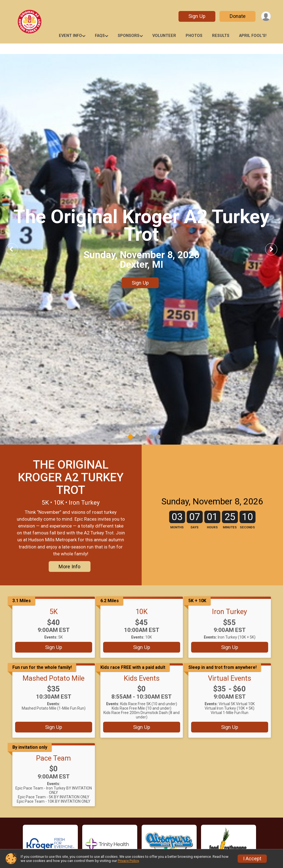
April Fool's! (253, 36)
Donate (237, 16)
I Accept (252, 859)
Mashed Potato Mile (53, 678)
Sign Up (196, 16)
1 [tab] (130, 437)
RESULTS (221, 36)
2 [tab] (137, 437)
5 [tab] (158, 437)
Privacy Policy (128, 861)
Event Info (70, 36)
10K (142, 612)
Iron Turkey (230, 612)
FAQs (100, 36)
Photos (194, 36)
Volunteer (164, 36)
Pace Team (53, 758)
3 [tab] (144, 437)
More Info (69, 567)
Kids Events (142, 678)
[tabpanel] (141, 249)
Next (275, 249)
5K (54, 612)
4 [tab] (151, 437)
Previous (16, 249)
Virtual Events (230, 678)
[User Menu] (266, 16)
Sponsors (129, 36)
